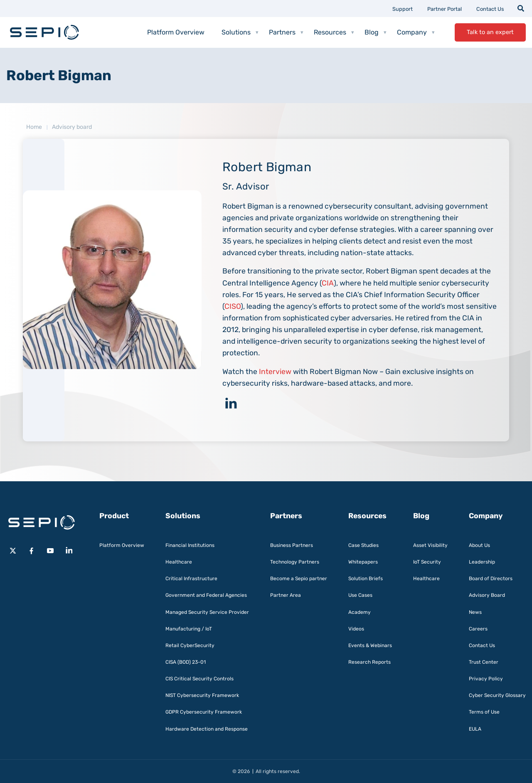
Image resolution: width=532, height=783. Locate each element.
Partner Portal (445, 9)
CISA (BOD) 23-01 (186, 662)
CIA (328, 283)
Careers (478, 629)
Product (114, 516)
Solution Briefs (366, 579)
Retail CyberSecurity (190, 645)
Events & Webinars (370, 645)
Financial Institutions (190, 545)
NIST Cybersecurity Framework (202, 695)
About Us (479, 545)
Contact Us (490, 9)
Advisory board (72, 127)
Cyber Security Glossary (497, 695)
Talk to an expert (490, 32)
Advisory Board (487, 595)
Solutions (240, 32)
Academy (360, 612)
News (475, 612)
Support (403, 9)
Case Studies (363, 545)
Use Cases (360, 595)
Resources (334, 32)
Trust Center (484, 662)
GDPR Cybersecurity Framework (204, 712)
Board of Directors (491, 579)
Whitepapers (363, 562)
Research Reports (369, 662)
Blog (376, 32)
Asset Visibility (430, 545)
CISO (233, 306)
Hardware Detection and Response (207, 729)
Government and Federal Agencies (206, 595)
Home (34, 127)
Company (416, 32)
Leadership (482, 562)
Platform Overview (176, 32)
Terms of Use (484, 712)
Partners (286, 32)
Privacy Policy (486, 679)
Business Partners (292, 545)
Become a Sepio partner (299, 579)
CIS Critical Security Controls (199, 679)
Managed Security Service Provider (207, 612)
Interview (275, 372)
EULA (475, 729)
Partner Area (286, 595)
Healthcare (179, 562)
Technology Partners (295, 562)
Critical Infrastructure (191, 579)
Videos (356, 629)
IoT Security (427, 562)
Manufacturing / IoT (189, 629)
